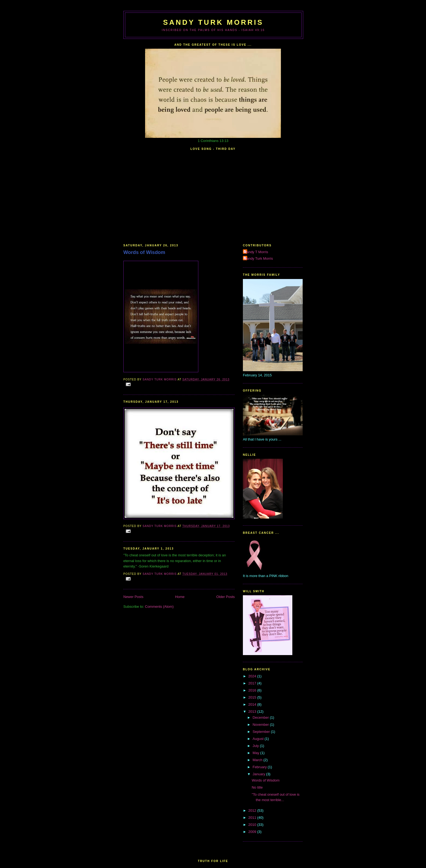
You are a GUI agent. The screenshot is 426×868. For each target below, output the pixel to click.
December (261, 717)
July (256, 746)
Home (180, 597)
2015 (253, 697)
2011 (253, 818)
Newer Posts (133, 597)
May (256, 753)
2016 (253, 690)
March (258, 760)
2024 (253, 676)
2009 (253, 832)
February (260, 767)
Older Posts (225, 597)
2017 (253, 683)
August (259, 739)
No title (257, 787)
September (262, 732)
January (259, 774)
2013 (253, 712)
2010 (253, 825)
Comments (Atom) (159, 607)
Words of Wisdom (144, 252)
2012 (253, 810)
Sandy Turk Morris (213, 22)
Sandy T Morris (256, 252)
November (261, 725)
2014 (253, 704)
